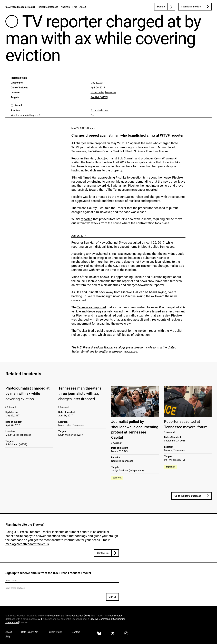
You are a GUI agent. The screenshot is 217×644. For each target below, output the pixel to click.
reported (152, 190)
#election (170, 467)
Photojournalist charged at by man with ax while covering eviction (27, 394)
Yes (92, 115)
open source (116, 616)
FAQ (75, 7)
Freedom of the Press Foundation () (69, 616)
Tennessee (110, 92)
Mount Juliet (97, 92)
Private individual (100, 110)
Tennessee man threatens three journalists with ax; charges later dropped (80, 394)
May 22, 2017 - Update (83, 128)
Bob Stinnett (126, 158)
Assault (18, 105)
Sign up (112, 597)
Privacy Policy (55, 632)
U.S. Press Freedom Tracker (20, 7)
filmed (87, 177)
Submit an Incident (191, 7)
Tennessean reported (91, 307)
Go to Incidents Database (188, 496)
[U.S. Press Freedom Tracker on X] (113, 634)
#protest (117, 478)
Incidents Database (48, 7)
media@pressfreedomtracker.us (27, 544)
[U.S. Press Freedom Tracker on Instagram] (126, 634)
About (83, 7)
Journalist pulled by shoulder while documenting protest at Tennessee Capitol (135, 430)
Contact (76, 632)
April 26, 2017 (98, 88)
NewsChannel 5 (100, 254)
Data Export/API (30, 632)
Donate (161, 7)
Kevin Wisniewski (165, 158)
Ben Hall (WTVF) (99, 97)
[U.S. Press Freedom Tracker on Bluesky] (99, 634)
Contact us (103, 553)
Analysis (65, 7)
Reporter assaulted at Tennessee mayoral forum (186, 424)
